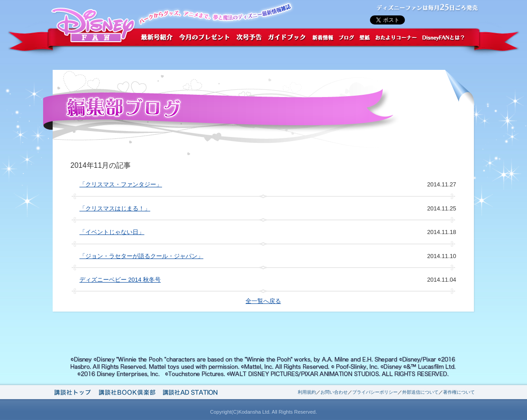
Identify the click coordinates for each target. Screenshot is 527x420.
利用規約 (307, 392)
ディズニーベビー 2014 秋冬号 (120, 280)
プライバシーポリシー (375, 392)
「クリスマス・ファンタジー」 (121, 184)
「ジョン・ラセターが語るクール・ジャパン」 (141, 256)
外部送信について (420, 392)
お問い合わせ (334, 392)
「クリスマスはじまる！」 (115, 208)
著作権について (459, 392)
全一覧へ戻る (263, 301)
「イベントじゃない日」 (112, 232)
